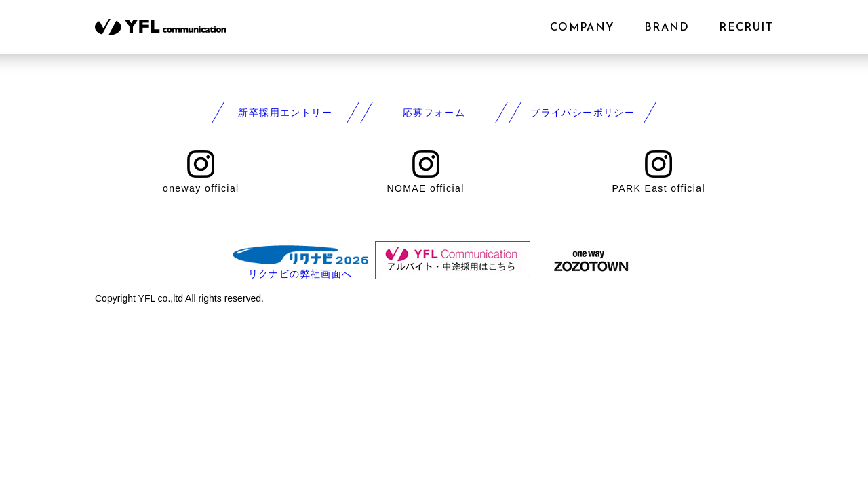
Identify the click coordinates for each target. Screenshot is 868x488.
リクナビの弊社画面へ (300, 274)
